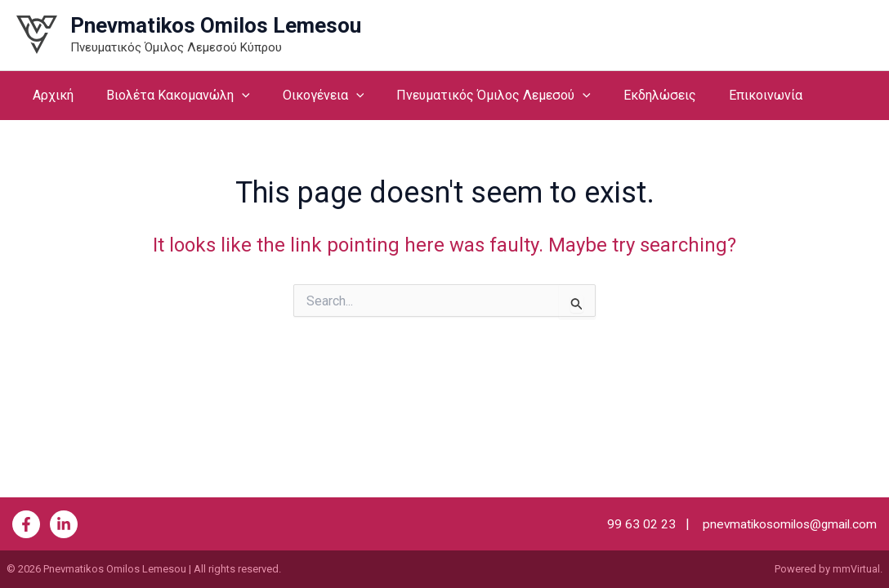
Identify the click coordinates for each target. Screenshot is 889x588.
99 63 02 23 (633, 524)
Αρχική (50, 95)
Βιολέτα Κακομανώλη (168, 96)
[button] (232, 96)
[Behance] (64, 524)
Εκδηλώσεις (630, 95)
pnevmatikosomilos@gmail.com (784, 524)
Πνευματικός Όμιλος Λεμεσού (471, 96)
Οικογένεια (307, 96)
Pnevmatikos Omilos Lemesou (216, 25)
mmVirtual (856, 569)
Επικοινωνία (730, 95)
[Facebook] (26, 524)
